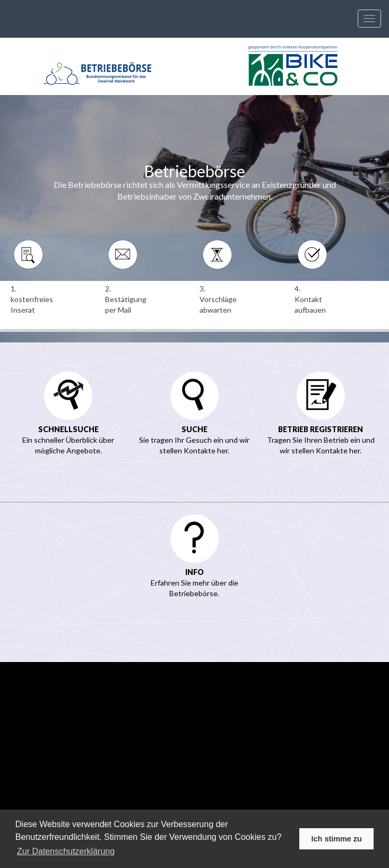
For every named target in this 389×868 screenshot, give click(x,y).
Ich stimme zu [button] (337, 839)
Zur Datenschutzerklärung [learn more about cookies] (66, 851)
